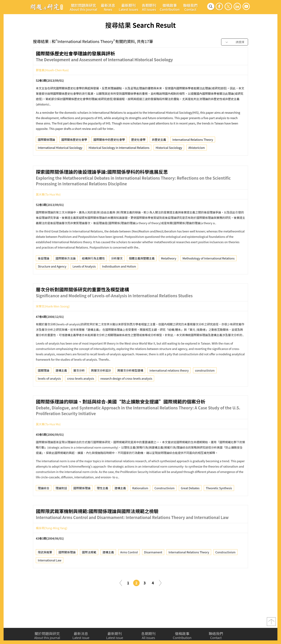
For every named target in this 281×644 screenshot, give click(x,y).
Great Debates (190, 504)
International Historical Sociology (60, 149)
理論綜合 (44, 504)
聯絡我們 (190, 7)
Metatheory (169, 274)
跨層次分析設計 (101, 386)
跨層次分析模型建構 (130, 386)
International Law (50, 576)
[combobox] (235, 42)
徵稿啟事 (170, 7)
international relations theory (169, 386)
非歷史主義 (159, 141)
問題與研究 (47, 7)
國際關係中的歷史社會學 (109, 141)
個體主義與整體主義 (142, 274)
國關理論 (44, 386)
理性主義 (103, 504)
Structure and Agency (52, 282)
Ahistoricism (197, 149)
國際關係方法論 (66, 274)
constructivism (205, 386)
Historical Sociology (169, 149)
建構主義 (61, 386)
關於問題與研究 (84, 7)
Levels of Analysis (84, 282)
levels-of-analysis (49, 394)
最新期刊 (129, 7)
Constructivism (165, 504)
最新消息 (108, 7)
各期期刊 (149, 7)
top (271, 623)
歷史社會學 (138, 141)
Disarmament (153, 568)
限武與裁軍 (45, 568)
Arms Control (129, 568)
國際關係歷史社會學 (74, 141)
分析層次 (117, 274)
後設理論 (44, 274)
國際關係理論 (46, 141)
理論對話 (61, 504)
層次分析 (79, 386)
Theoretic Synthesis (219, 504)
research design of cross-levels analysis (126, 394)
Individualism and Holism (119, 282)
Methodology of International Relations (209, 274)
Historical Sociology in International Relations (119, 149)
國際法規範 (89, 568)
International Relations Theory (193, 141)
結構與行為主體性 (93, 274)
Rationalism (140, 504)
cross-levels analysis (81, 394)
